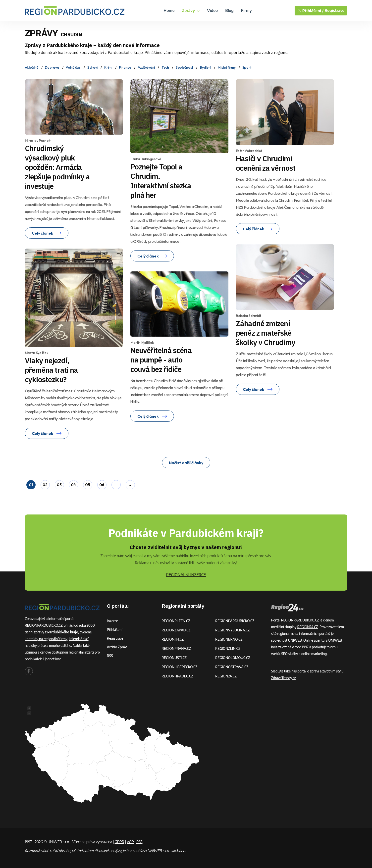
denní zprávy (35, 632)
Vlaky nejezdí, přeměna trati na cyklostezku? (52, 370)
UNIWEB (295, 640)
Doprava (52, 67)
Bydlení (205, 67)
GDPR (119, 842)
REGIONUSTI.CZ (174, 658)
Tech (165, 67)
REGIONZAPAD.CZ (176, 630)
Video (212, 10)
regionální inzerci (81, 652)
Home (169, 10)
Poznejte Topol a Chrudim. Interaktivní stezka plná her (161, 181)
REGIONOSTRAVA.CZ (232, 667)
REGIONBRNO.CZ (229, 639)
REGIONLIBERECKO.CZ (180, 667)
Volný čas (73, 67)
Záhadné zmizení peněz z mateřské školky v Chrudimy (266, 333)
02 (45, 485)
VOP (130, 842)
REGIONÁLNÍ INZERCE (186, 575)
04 (73, 485)
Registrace (335, 11)
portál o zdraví (308, 671)
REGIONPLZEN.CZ (176, 621)
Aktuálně (32, 67)
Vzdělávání (146, 67)
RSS (110, 656)
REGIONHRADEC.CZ (177, 676)
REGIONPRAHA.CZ (176, 648)
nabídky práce (35, 645)
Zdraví (92, 67)
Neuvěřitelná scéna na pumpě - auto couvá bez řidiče (161, 360)
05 (87, 485)
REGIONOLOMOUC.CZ (233, 658)
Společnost (184, 67)
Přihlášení (115, 630)
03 (59, 485)
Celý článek (47, 233)
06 (102, 485)
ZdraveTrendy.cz (284, 678)
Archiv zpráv (117, 647)
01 (31, 485)
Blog (229, 10)
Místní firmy (227, 67)
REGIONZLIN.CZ (228, 648)
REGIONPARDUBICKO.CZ (235, 621)
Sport (247, 67)
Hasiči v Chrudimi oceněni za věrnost (266, 163)
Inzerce (112, 621)
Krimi (108, 67)
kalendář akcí (79, 639)
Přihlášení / (311, 11)
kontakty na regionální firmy (46, 639)
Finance (125, 67)
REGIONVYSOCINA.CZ (233, 630)
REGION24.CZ (226, 676)
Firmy (246, 10)
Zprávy (191, 10)
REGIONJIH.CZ (173, 639)
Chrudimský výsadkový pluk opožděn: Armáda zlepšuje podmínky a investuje (57, 167)
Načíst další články (186, 463)
